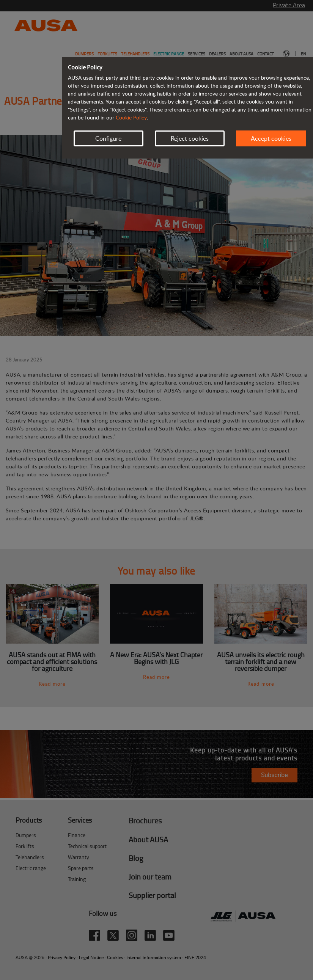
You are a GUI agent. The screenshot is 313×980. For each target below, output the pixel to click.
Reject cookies (190, 138)
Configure (108, 138)
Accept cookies (271, 138)
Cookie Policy (131, 117)
